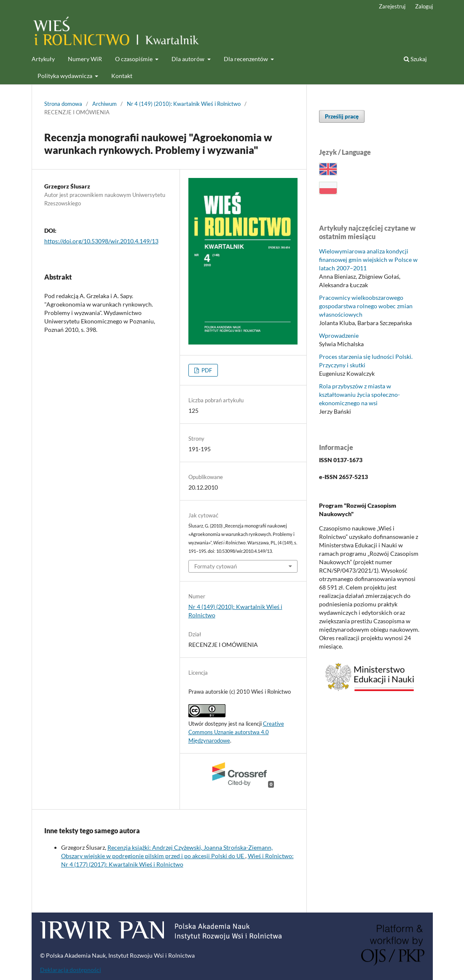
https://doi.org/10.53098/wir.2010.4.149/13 (101, 241)
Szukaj (415, 59)
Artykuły (43, 59)
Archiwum (105, 104)
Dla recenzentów (247, 59)
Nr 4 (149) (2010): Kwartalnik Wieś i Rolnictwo (184, 104)
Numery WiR (85, 59)
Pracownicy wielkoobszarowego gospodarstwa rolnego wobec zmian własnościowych (366, 306)
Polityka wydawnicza (66, 76)
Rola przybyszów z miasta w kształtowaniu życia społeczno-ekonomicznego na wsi (359, 394)
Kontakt (122, 76)
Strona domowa (63, 104)
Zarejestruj (392, 6)
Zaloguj (424, 6)
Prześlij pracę (342, 116)
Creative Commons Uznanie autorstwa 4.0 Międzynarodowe (236, 732)
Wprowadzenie (339, 335)
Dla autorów (189, 59)
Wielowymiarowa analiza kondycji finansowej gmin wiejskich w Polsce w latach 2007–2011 (368, 260)
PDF (206, 370)
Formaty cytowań (216, 566)
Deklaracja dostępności (71, 970)
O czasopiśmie (134, 59)
